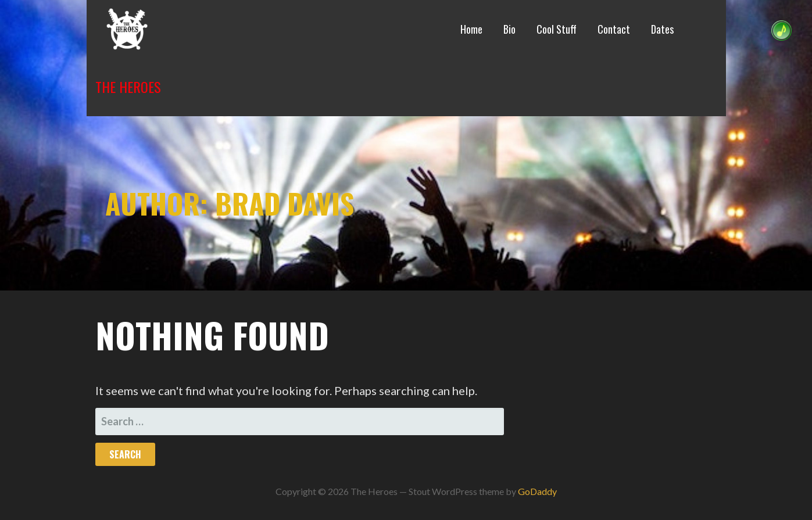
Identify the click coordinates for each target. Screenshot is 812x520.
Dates (662, 29)
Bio (509, 29)
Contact (614, 29)
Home (471, 29)
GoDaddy (537, 491)
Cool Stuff (557, 29)
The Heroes (128, 87)
